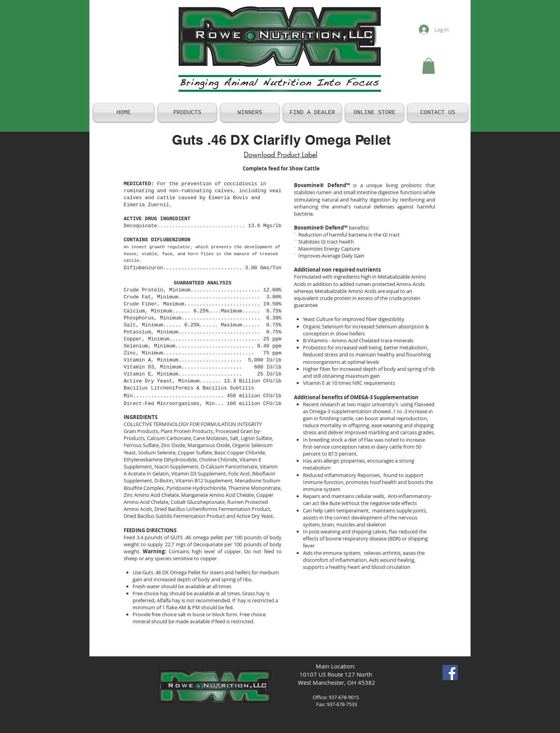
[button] (429, 66)
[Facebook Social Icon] (450, 673)
